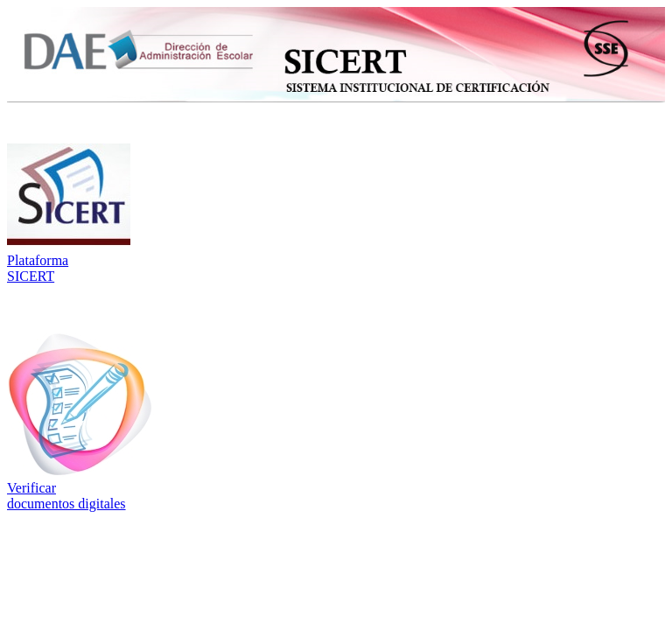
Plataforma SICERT (38, 268)
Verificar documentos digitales (66, 496)
